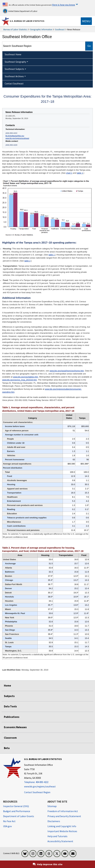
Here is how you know (63, 5)
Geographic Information (41, 29)
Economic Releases (15, 727)
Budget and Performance (17, 811)
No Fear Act (9, 821)
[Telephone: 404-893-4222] (43, 782)
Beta (7, 748)
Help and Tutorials (57, 836)
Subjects (9, 696)
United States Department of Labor (20, 11)
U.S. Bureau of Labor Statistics (27, 21)
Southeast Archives (14, 76)
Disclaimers (54, 821)
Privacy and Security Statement (64, 816)
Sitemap (52, 806)
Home (7, 686)
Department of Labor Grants (19, 816)
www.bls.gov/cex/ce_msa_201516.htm (20, 380)
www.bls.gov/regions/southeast (17, 138)
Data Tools (10, 706)
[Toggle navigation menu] (86, 21)
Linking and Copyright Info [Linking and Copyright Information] (62, 826)
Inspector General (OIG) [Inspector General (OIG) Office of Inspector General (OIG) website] (16, 806)
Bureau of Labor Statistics (15, 29)
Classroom (10, 738)
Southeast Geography (15, 62)
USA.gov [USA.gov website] (7, 826)
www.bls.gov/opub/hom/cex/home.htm (67, 371)
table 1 (80, 173)
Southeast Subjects (14, 69)
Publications (12, 717)
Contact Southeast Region (37, 792)
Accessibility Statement (60, 841)
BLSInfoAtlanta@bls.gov (15, 136)
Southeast (60, 29)
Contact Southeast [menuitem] (14, 84)
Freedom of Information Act (63, 811)
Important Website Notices (62, 831)
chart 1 (69, 173)
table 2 (27, 261)
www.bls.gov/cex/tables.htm (26, 377)
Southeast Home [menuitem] (13, 54)
